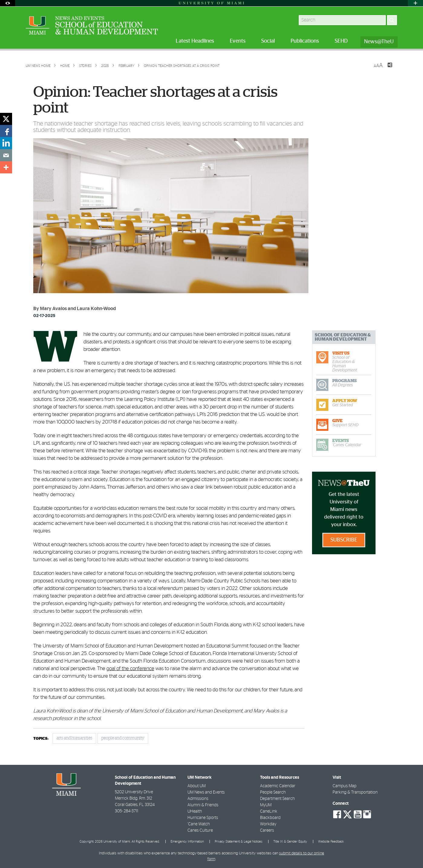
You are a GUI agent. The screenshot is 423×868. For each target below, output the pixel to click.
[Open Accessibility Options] (8, 3)
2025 (105, 66)
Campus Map (345, 786)
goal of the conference (130, 668)
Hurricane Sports (203, 818)
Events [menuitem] (238, 41)
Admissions (198, 799)
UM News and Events (206, 792)
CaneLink (269, 811)
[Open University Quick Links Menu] (415, 3)
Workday (268, 824)
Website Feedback (331, 842)
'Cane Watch (199, 824)
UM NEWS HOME (38, 66)
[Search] (392, 20)
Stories (85, 66)
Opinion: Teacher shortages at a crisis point (182, 66)
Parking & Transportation (355, 792)
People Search (273, 792)
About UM (197, 786)
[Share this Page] (386, 69)
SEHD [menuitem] (341, 41)
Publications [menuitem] (305, 41)
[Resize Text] (378, 66)
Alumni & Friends (203, 805)
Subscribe (344, 540)
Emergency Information (187, 842)
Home (64, 66)
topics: (41, 739)
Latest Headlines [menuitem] (195, 41)
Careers (267, 830)
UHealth (195, 811)
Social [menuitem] (268, 41)
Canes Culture (200, 830)
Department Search (277, 799)
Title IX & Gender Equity (290, 842)
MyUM (266, 805)
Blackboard (270, 818)
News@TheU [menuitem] (379, 42)
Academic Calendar (278, 786)
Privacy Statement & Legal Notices (239, 842)
